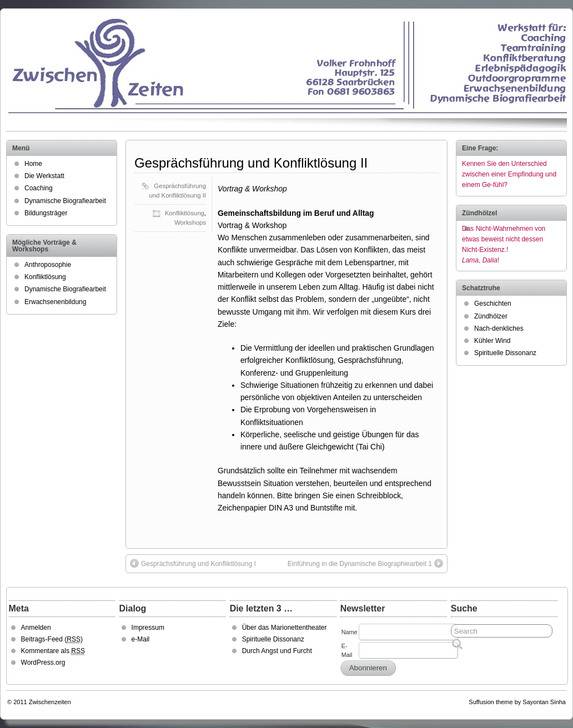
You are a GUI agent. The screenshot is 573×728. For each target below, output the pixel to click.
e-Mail (141, 639)
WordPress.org (43, 663)
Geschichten (493, 304)
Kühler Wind (492, 341)
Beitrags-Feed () (52, 639)
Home (33, 164)
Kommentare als (53, 651)
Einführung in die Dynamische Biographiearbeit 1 (365, 563)
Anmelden (36, 628)
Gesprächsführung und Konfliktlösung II (251, 163)
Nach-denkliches (499, 328)
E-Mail (347, 650)
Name (350, 632)
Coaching (39, 188)
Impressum (148, 628)
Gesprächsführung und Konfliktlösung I (193, 563)
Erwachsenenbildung (55, 302)
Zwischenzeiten (50, 702)
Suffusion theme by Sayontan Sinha (517, 702)
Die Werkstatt (44, 176)
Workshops (190, 223)
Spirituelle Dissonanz (505, 353)
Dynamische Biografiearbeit (65, 201)
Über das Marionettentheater (285, 628)
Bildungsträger (46, 213)
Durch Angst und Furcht (277, 651)
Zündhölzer (491, 316)
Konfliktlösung (185, 213)
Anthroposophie (48, 265)
